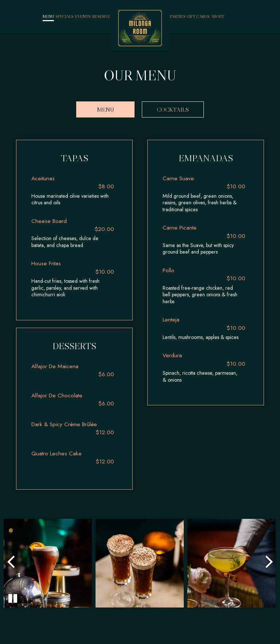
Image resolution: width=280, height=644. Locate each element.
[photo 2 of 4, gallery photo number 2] (140, 563)
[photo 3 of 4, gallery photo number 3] (232, 563)
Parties (178, 16)
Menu (48, 16)
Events (83, 16)
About (218, 16)
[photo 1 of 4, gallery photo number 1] (47, 563)
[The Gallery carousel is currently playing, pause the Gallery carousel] (13, 598)
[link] (140, 28)
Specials (65, 16)
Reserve (101, 16)
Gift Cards (198, 16)
